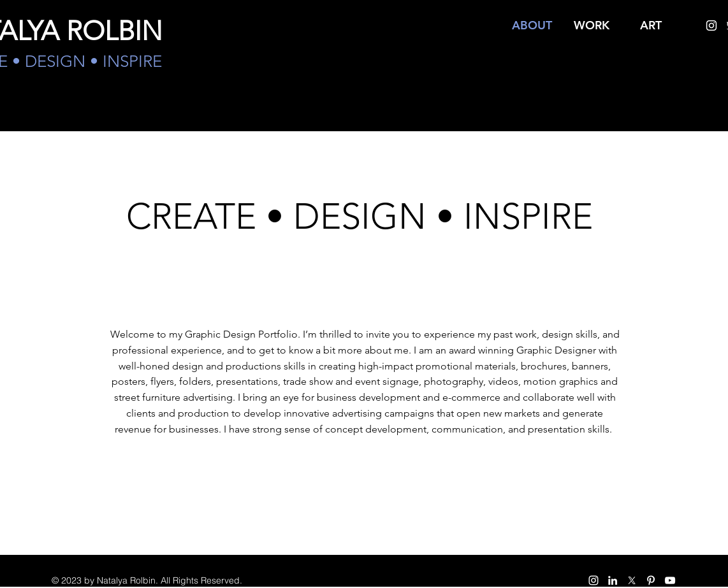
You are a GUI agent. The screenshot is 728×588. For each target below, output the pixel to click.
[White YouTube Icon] (670, 580)
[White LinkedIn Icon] (613, 580)
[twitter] (632, 580)
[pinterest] (651, 580)
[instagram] (711, 25)
